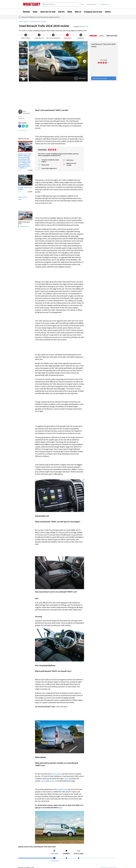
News (71, 12)
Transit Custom (56, 774)
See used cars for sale (104, 78)
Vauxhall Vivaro (62, 789)
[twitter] (23, 126)
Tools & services (91, 4)
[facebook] (20, 126)
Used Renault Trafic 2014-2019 (38, 22)
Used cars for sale (49, 12)
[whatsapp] (27, 126)
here (60, 808)
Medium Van (84, 26)
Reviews (27, 12)
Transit (66, 779)
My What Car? (105, 4)
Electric (62, 12)
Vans (82, 4)
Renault (26, 22)
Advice (109, 12)
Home (21, 22)
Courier (43, 781)
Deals (36, 12)
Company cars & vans (94, 12)
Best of (79, 12)
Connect (52, 781)
